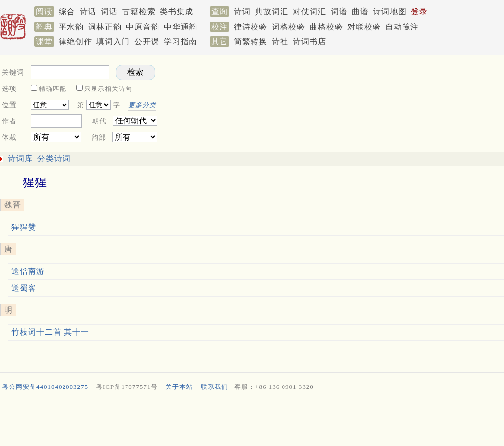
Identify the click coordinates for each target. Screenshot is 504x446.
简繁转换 (251, 42)
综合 (67, 12)
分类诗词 (54, 159)
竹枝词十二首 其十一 (50, 332)
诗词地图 (390, 12)
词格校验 (288, 27)
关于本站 (179, 387)
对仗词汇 (310, 12)
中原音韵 (143, 27)
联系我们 (215, 387)
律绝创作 (75, 42)
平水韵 (71, 27)
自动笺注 (402, 27)
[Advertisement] (250, 421)
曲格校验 (326, 27)
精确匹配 (53, 89)
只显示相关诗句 (108, 89)
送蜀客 (24, 288)
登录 (419, 12)
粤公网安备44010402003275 (45, 387)
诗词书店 (310, 42)
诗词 (242, 12)
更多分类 (142, 105)
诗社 (280, 42)
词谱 (339, 12)
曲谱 (360, 12)
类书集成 (177, 12)
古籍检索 (139, 12)
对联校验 (364, 27)
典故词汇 (272, 12)
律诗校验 (251, 27)
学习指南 (181, 42)
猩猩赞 (24, 227)
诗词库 (20, 159)
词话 (109, 12)
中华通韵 (181, 27)
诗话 (88, 12)
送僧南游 (28, 271)
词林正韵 (105, 27)
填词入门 (113, 42)
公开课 (147, 42)
